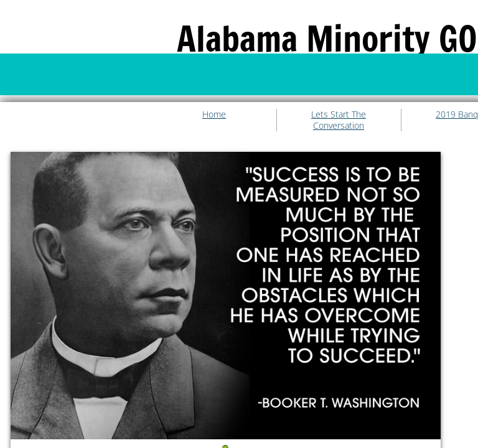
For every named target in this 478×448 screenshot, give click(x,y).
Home (214, 114)
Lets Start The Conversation (339, 120)
